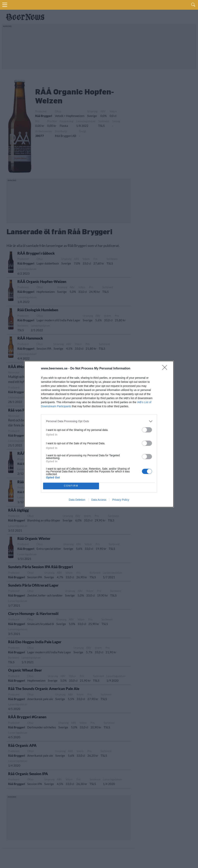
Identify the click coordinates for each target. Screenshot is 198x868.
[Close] (166, 369)
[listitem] (99, 421)
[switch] (147, 430)
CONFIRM (71, 486)
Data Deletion (77, 500)
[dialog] (99, 434)
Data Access (99, 500)
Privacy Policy (121, 500)
